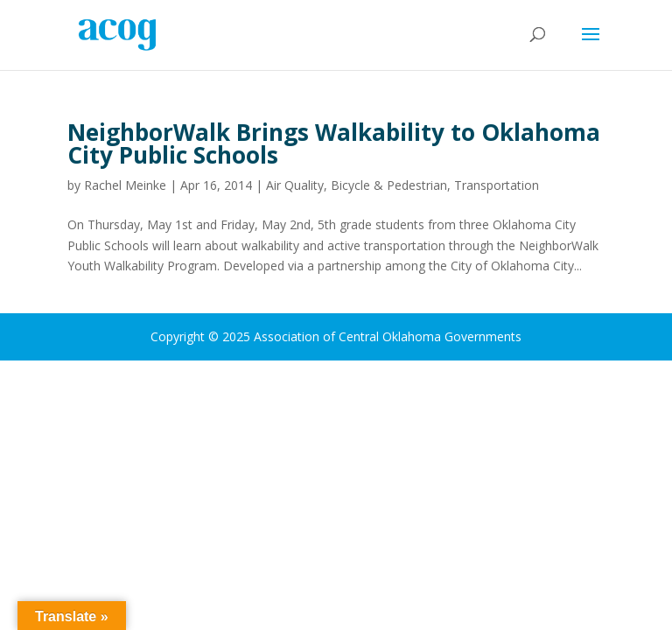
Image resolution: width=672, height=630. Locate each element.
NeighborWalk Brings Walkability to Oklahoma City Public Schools (334, 143)
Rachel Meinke (125, 185)
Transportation (497, 185)
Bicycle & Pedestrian (389, 185)
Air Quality (295, 185)
